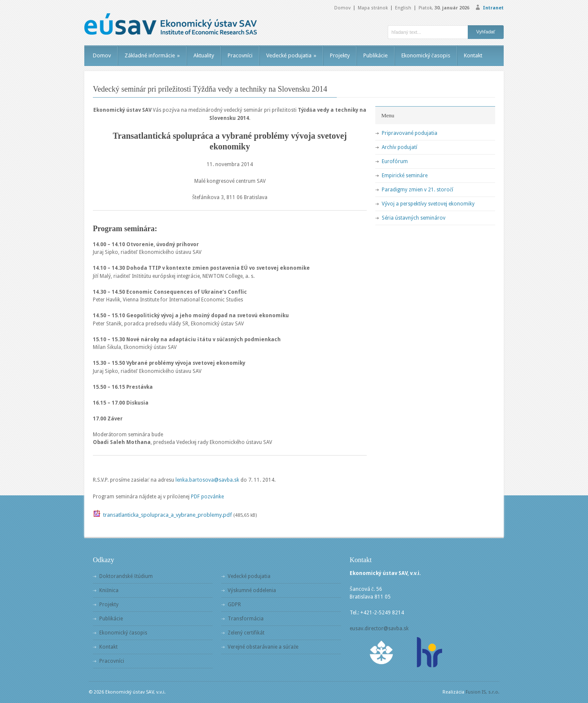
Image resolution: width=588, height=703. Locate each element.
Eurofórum (395, 161)
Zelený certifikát (246, 633)
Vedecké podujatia (291, 55)
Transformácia (246, 619)
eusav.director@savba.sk (379, 629)
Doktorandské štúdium (126, 576)
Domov (342, 8)
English (403, 8)
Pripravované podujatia (410, 133)
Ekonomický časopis (426, 55)
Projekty (340, 55)
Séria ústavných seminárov (414, 218)
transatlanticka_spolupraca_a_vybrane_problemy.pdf (168, 515)
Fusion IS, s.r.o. (483, 692)
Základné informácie (152, 55)
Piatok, (444, 8)
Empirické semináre (405, 176)
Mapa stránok (373, 8)
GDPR (234, 605)
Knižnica (109, 590)
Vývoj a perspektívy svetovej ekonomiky (428, 204)
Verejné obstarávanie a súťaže (263, 647)
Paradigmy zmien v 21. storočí (417, 190)
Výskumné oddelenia (252, 590)
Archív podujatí (399, 147)
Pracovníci (240, 55)
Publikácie (376, 55)
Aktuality (204, 55)
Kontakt (473, 55)
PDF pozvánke (207, 497)
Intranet (493, 8)
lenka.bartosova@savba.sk (207, 480)
